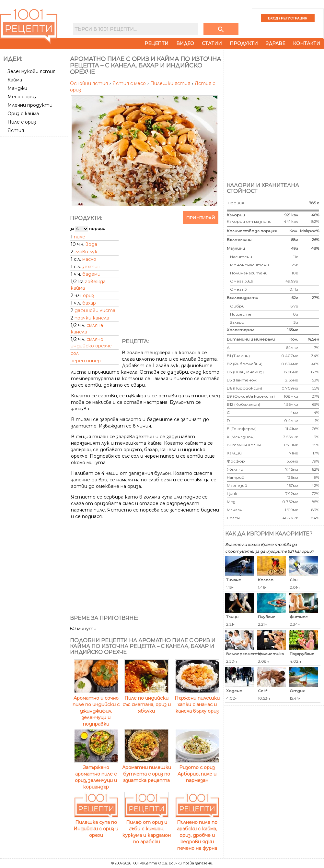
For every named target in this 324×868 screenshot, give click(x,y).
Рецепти (156, 43)
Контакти (307, 43)
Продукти (244, 43)
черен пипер (86, 361)
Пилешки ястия (171, 83)
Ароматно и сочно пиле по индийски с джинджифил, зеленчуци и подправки (96, 708)
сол (75, 353)
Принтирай (201, 218)
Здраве (275, 43)
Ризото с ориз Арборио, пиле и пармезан (197, 771)
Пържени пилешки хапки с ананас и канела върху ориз (197, 701)
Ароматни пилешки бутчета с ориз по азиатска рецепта (147, 771)
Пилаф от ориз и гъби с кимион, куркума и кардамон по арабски (146, 829)
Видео (185, 43)
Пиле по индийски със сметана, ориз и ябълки (147, 701)
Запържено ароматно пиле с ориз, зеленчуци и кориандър (96, 774)
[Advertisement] (70, 111)
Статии (212, 43)
